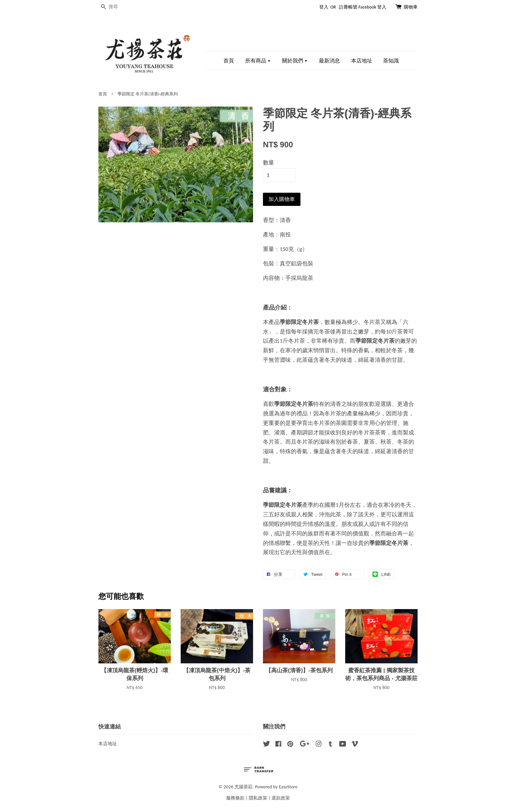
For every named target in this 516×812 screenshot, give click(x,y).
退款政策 (281, 798)
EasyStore (288, 787)
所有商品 (258, 61)
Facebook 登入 (372, 7)
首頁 (229, 61)
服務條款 (235, 798)
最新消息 (329, 61)
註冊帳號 (348, 7)
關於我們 (295, 61)
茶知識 (391, 61)
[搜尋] (118, 7)
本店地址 (362, 61)
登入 (324, 7)
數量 (269, 163)
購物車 (411, 7)
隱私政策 (258, 798)
